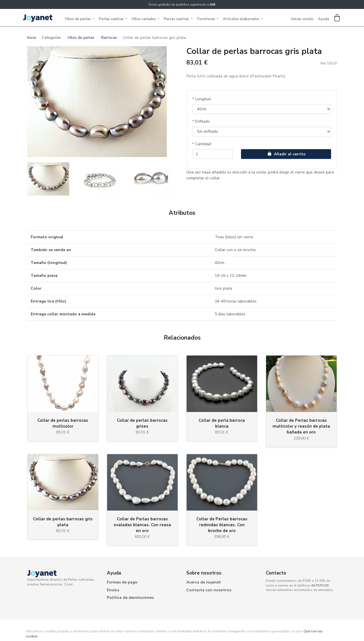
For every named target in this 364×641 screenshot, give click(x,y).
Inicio (32, 38)
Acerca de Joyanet (204, 582)
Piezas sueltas (177, 19)
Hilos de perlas (78, 19)
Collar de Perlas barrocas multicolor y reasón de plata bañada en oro (301, 426)
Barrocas (109, 38)
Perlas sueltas (112, 19)
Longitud (203, 99)
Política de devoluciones (130, 598)
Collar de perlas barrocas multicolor (63, 423)
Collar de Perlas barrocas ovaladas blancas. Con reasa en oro (142, 525)
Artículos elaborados (242, 19)
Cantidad (203, 144)
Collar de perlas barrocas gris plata (63, 522)
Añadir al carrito (286, 154)
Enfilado (203, 121)
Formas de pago (122, 582)
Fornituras (207, 19)
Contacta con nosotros (209, 590)
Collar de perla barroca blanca (222, 423)
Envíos (113, 590)
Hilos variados (144, 19)
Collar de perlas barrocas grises (142, 423)
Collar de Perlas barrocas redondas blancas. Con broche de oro (222, 525)
